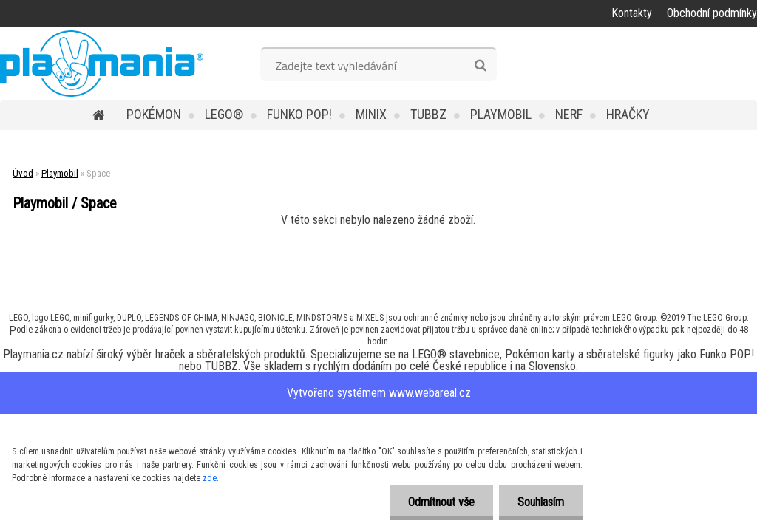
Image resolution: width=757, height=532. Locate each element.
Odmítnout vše (441, 502)
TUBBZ (428, 114)
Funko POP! (299, 114)
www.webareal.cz (430, 393)
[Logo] (102, 64)
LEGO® (224, 114)
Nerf (569, 114)
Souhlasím (541, 502)
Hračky (628, 114)
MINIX (371, 114)
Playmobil (501, 114)
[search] (480, 66)
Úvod (23, 173)
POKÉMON (154, 114)
